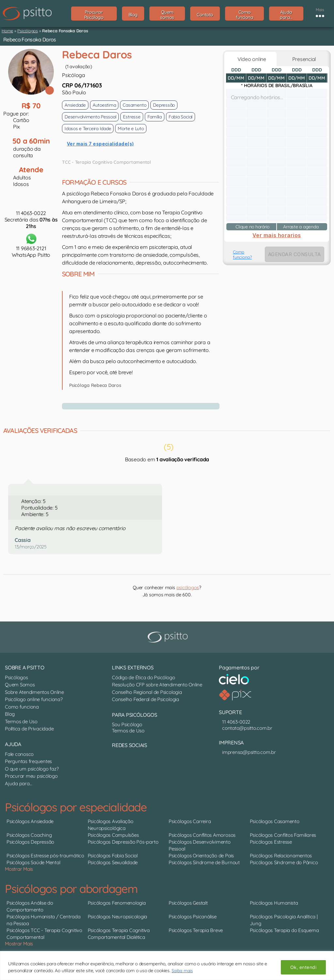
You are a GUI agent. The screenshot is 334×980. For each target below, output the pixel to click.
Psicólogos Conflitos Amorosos (202, 835)
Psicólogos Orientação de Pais (201, 856)
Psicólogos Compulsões (113, 835)
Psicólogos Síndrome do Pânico (284, 862)
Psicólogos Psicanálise (193, 917)
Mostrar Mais (19, 869)
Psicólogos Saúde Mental (33, 862)
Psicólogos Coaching (29, 835)
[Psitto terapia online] (169, 637)
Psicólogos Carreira (190, 821)
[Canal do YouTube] (117, 759)
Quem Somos (20, 685)
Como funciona (22, 707)
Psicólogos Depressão (30, 842)
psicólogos (188, 588)
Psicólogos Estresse (271, 842)
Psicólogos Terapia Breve (196, 930)
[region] (167, 965)
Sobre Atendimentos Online (34, 692)
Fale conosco (19, 754)
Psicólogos (28, 31)
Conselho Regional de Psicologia (147, 692)
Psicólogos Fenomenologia (117, 903)
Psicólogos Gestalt (188, 903)
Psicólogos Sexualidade (113, 862)
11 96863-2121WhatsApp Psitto (31, 245)
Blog (10, 714)
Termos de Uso (21, 721)
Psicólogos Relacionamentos (281, 856)
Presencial (303, 59)
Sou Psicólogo (127, 724)
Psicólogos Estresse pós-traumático (45, 856)
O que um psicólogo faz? (32, 769)
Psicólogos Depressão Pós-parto (123, 842)
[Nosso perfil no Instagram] (120, 759)
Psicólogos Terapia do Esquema (284, 930)
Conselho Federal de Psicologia (145, 699)
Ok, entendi (303, 967)
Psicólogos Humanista (274, 903)
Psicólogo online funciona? (34, 699)
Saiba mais (183, 971)
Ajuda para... (19, 783)
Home (7, 31)
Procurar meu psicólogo (31, 776)
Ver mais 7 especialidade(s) (100, 144)
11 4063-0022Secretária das (31, 220)
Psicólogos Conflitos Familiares (283, 835)
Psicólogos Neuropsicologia (118, 917)
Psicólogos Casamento (275, 821)
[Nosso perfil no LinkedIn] (114, 759)
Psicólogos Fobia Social (113, 856)
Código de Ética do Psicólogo (143, 677)
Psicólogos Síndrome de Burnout (204, 862)
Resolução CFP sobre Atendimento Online (157, 685)
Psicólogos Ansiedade (30, 821)
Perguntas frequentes (28, 761)
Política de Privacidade (29, 729)
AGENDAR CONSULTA (295, 254)
